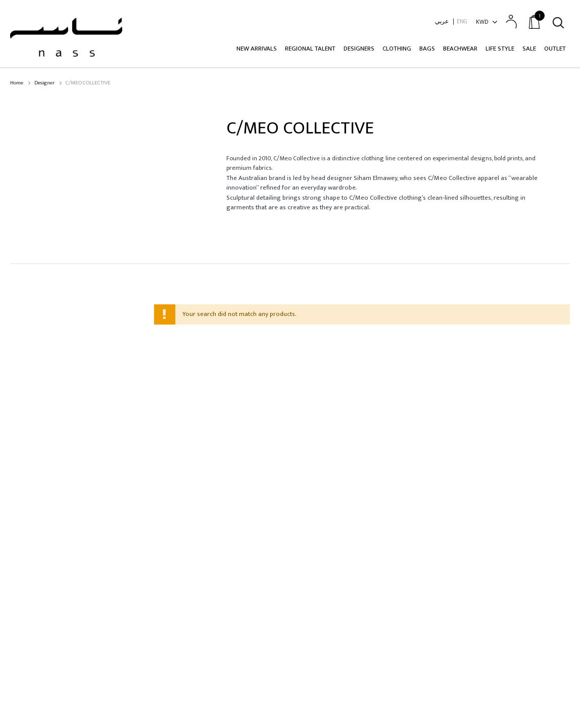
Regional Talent (310, 49)
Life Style (500, 49)
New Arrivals (257, 49)
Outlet (555, 49)
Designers (359, 49)
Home (17, 83)
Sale (529, 49)
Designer (44, 83)
